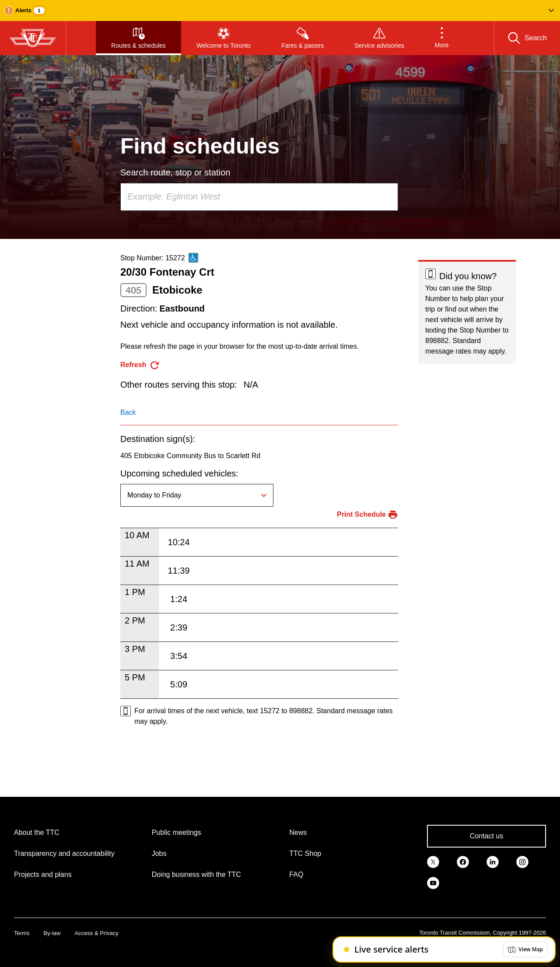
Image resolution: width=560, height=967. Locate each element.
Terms (22, 933)
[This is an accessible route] (193, 258)
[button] (280, 11)
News (298, 832)
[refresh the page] (140, 365)
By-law (52, 933)
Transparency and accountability (64, 853)
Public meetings (177, 832)
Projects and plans (43, 874)
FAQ (296, 874)
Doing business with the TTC (196, 874)
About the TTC (37, 832)
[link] (433, 862)
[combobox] (259, 197)
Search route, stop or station (175, 172)
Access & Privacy (96, 933)
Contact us (486, 836)
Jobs (159, 853)
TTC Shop (305, 853)
